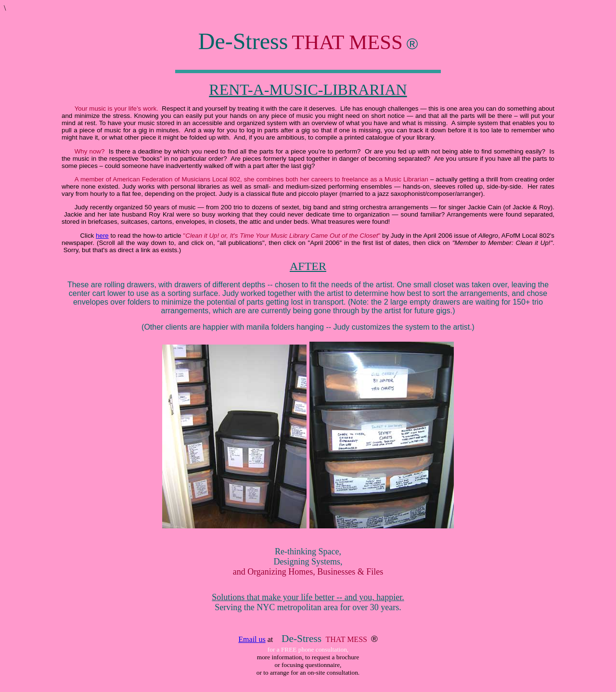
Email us (252, 639)
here (102, 236)
